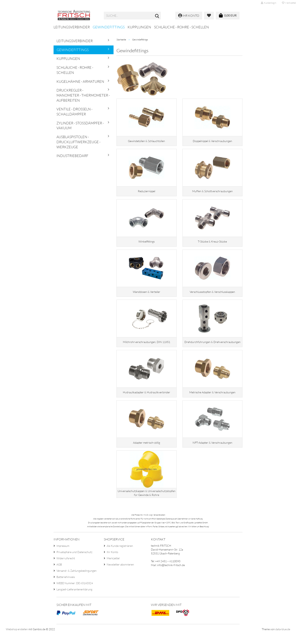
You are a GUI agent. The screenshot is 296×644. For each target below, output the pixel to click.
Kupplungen (139, 27)
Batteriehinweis (66, 587)
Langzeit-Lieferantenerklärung (74, 599)
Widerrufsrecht (66, 568)
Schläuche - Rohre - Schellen (181, 27)
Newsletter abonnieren (120, 574)
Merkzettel (113, 568)
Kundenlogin (269, 3)
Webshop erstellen (17, 639)
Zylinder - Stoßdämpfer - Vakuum (80, 126)
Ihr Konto (112, 562)
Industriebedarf (72, 156)
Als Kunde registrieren (120, 555)
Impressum (63, 555)
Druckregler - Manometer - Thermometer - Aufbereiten (83, 95)
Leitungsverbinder (72, 27)
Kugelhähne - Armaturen (80, 81)
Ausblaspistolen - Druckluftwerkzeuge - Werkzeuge (78, 142)
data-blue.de (283, 639)
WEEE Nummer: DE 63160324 (75, 593)
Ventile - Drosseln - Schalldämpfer (74, 112)
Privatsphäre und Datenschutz (74, 562)
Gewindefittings (109, 27)
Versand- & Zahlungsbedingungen (77, 580)
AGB (59, 574)
